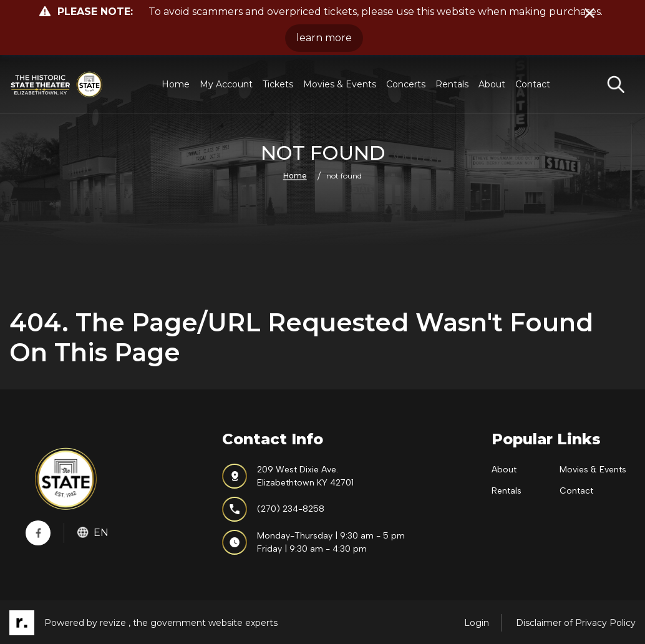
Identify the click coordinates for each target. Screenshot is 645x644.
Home (176, 84)
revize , (115, 623)
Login (477, 623)
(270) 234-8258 (273, 509)
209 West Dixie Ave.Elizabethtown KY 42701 (288, 476)
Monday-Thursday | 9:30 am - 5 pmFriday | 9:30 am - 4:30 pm (313, 542)
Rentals (452, 84)
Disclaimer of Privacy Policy (576, 623)
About (492, 84)
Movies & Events (340, 84)
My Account (226, 84)
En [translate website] (93, 533)
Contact (533, 84)
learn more (324, 38)
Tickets (278, 84)
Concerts (406, 84)
